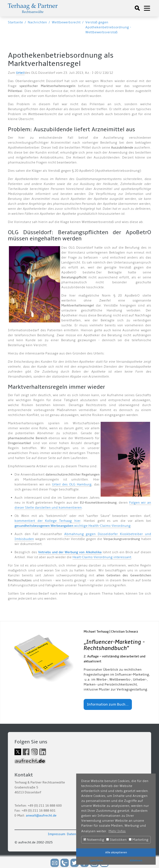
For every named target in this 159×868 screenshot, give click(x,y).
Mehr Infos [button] (117, 831)
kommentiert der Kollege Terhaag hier (47, 521)
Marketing (139, 840)
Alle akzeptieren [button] (116, 852)
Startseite (15, 22)
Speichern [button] (96, 860)
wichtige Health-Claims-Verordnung (73, 526)
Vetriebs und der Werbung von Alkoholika (70, 552)
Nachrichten (37, 22)
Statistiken (116, 840)
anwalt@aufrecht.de (41, 816)
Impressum (57, 834)
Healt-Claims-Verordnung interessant (102, 557)
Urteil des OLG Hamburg (72, 484)
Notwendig (94, 840)
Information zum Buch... (108, 704)
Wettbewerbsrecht (66, 22)
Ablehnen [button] (136, 860)
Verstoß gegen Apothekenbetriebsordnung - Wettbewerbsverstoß (108, 27)
